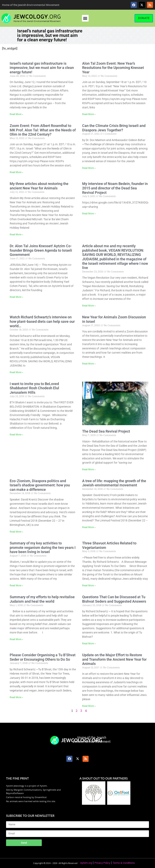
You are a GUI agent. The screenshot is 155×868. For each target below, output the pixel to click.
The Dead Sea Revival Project (106, 431)
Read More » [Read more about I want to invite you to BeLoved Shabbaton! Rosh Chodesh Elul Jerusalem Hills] (16, 435)
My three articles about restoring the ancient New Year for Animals (39, 186)
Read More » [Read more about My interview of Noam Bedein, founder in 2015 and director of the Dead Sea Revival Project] (89, 214)
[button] (85, 18)
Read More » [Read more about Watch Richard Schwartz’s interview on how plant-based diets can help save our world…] (16, 372)
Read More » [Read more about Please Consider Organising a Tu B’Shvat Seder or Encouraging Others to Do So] (16, 697)
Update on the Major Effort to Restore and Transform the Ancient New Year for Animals (114, 659)
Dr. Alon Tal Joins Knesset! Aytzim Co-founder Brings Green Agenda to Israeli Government (41, 250)
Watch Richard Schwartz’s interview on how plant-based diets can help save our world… (42, 321)
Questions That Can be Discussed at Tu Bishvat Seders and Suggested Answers (114, 599)
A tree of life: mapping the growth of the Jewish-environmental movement (114, 483)
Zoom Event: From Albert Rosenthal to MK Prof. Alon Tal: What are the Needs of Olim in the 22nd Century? (43, 130)
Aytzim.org (86, 863)
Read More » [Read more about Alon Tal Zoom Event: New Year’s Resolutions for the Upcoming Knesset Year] (89, 114)
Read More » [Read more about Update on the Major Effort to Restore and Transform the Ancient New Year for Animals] (89, 706)
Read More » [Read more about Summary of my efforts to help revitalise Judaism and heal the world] (16, 639)
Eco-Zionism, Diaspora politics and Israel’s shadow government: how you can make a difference (40, 485)
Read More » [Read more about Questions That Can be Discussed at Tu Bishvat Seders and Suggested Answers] (89, 644)
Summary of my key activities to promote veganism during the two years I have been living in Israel (43, 547)
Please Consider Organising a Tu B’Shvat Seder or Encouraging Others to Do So (43, 657)
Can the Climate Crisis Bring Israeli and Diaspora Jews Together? (114, 128)
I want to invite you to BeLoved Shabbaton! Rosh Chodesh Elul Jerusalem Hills (34, 388)
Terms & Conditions (124, 863)
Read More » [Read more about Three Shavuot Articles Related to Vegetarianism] (89, 586)
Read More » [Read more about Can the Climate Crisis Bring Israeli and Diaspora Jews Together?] (89, 168)
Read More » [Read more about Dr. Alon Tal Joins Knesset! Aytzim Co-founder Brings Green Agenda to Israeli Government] (16, 297)
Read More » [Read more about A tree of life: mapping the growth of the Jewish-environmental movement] (89, 527)
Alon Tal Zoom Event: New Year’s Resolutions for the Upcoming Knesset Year (113, 68)
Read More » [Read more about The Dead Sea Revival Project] (89, 469)
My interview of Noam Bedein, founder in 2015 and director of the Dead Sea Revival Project (115, 188)
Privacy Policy (102, 863)
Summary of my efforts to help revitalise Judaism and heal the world (42, 599)
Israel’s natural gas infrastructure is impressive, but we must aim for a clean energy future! (42, 68)
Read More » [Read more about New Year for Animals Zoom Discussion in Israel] (89, 364)
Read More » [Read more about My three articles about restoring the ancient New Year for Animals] (16, 235)
